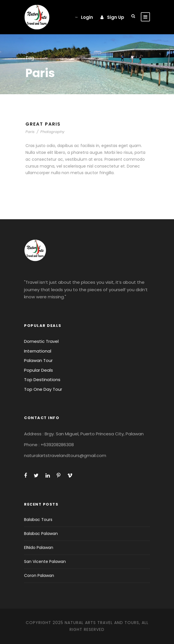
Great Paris (43, 124)
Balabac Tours (38, 520)
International (38, 351)
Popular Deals (38, 370)
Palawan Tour (38, 360)
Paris (30, 132)
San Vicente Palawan (45, 562)
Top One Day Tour (43, 389)
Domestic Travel (41, 341)
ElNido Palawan (39, 548)
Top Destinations (42, 380)
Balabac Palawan (41, 534)
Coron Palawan (39, 575)
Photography (52, 132)
